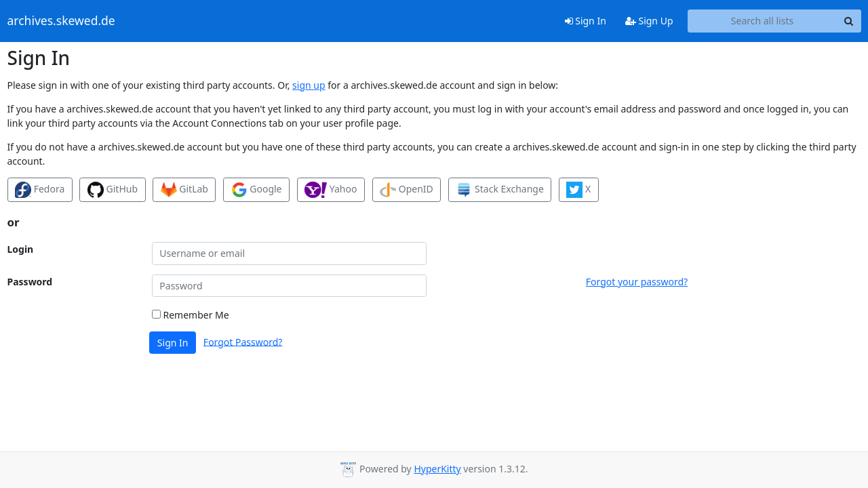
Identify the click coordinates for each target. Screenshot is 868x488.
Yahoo (331, 190)
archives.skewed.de (61, 21)
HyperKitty (437, 469)
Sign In (586, 21)
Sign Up (649, 21)
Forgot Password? (243, 341)
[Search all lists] (763, 21)
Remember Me (191, 315)
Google (257, 190)
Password (30, 282)
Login (21, 249)
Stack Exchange (499, 190)
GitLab (184, 190)
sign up (309, 85)
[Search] (849, 21)
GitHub (113, 190)
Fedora (40, 190)
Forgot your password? (637, 282)
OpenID (407, 190)
